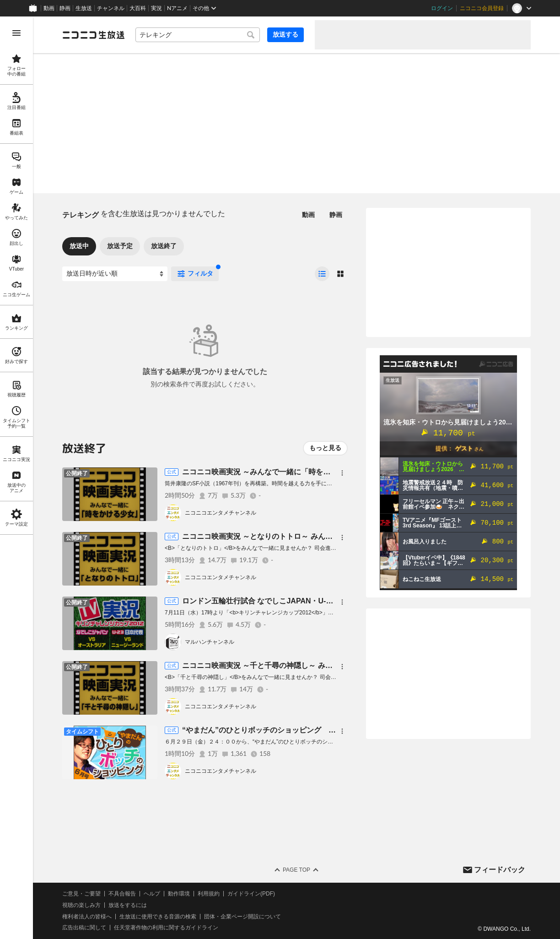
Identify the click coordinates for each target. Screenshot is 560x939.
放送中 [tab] (79, 246)
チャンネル (111, 8)
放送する (285, 34)
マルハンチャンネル (210, 642)
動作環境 (179, 894)
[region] (16, 478)
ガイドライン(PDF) (251, 894)
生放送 (84, 8)
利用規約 (209, 894)
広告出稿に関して (84, 928)
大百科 (138, 8)
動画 (49, 8)
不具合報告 (122, 894)
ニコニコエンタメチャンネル (221, 513)
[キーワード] (198, 35)
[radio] (322, 274)
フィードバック (500, 870)
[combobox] (198, 35)
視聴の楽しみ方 (81, 905)
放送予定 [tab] (120, 246)
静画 (65, 8)
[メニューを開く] (16, 33)
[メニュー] (342, 473)
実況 (156, 8)
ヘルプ (152, 894)
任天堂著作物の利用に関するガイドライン (166, 928)
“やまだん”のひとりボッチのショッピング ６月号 (266, 730)
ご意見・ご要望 (81, 894)
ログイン (442, 8)
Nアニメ (177, 8)
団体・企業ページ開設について (242, 917)
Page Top (296, 870)
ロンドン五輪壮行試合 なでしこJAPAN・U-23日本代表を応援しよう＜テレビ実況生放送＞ (331, 601)
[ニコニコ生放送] (93, 35)
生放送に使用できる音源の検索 (158, 917)
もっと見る (325, 448)
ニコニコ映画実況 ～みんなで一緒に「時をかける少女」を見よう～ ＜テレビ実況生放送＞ (331, 472)
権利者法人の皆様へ (87, 917)
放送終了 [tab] (164, 246)
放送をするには (128, 905)
